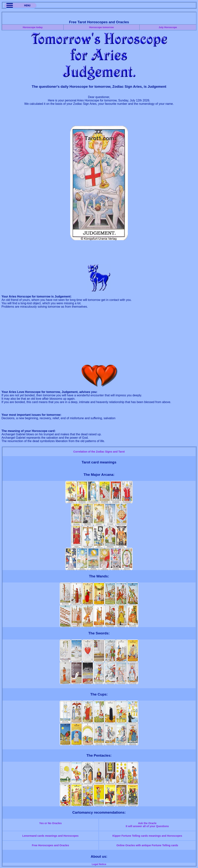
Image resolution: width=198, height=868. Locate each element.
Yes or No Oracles (51, 823)
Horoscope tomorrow (101, 27)
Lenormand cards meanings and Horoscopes (50, 836)
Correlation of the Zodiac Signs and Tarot (99, 452)
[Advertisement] (99, 117)
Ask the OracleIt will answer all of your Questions (147, 825)
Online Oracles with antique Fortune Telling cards (147, 845)
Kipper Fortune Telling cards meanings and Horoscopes (147, 836)
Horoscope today (33, 27)
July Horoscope (168, 27)
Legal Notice (99, 864)
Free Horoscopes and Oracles (50, 845)
